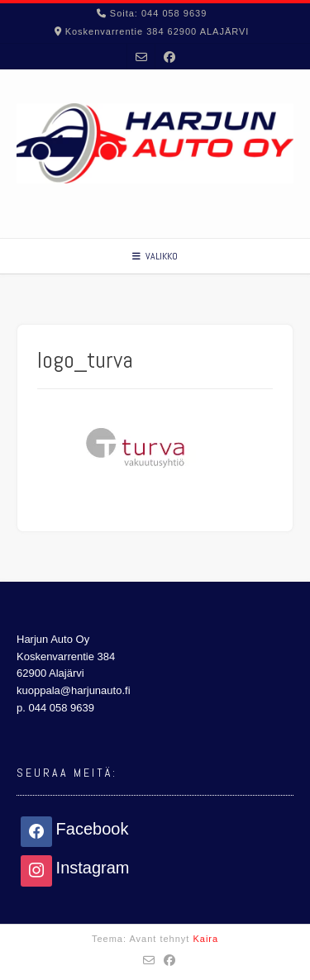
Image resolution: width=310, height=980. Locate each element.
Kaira (205, 939)
